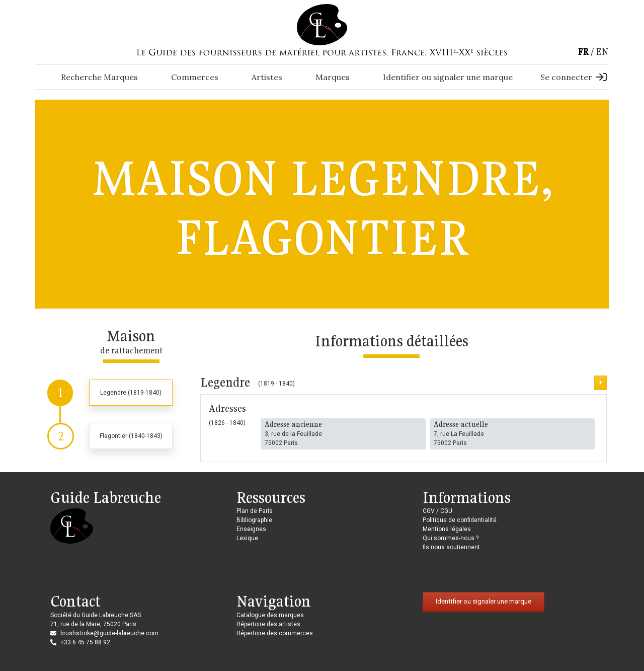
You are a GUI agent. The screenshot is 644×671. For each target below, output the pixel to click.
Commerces (195, 77)
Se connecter (574, 77)
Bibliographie (254, 520)
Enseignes (251, 529)
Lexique (247, 538)
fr (583, 52)
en (602, 52)
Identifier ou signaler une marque (448, 77)
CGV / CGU (437, 511)
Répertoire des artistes (268, 624)
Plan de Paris (255, 511)
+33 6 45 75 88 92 (85, 642)
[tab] (110, 393)
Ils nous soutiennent (451, 547)
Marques (333, 77)
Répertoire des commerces (275, 633)
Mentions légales (447, 529)
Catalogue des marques (270, 615)
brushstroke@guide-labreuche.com (109, 633)
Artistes (267, 77)
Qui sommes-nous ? (451, 538)
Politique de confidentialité (460, 520)
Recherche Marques (99, 77)
